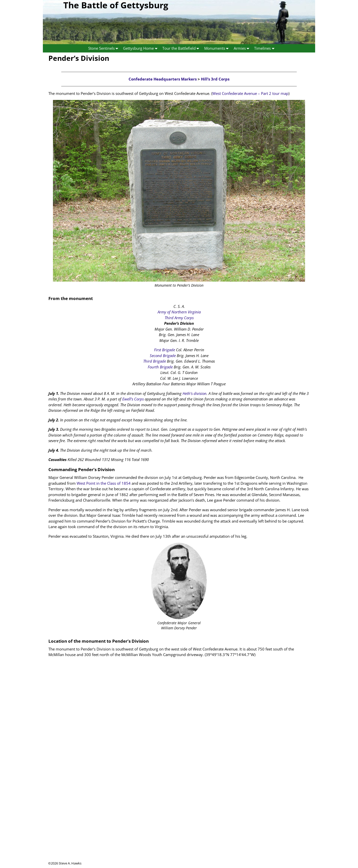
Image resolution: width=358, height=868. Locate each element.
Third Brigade (155, 361)
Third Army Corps (179, 318)
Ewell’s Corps (133, 399)
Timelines (265, 48)
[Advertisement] (179, 826)
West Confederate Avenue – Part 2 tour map (250, 93)
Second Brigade (163, 356)
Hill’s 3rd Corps (215, 79)
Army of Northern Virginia (179, 312)
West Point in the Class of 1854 (104, 483)
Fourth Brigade (160, 367)
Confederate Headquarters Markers (163, 79)
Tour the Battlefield (182, 48)
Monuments (218, 48)
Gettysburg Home (141, 48)
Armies (243, 48)
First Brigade (165, 350)
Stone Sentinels (104, 48)
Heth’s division (195, 393)
